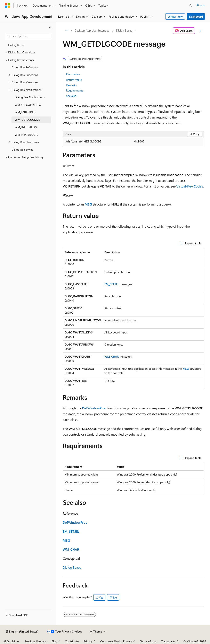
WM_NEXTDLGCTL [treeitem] (26, 135)
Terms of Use (148, 641)
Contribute (72, 641)
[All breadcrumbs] (66, 31)
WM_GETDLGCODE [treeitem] (27, 120)
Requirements (75, 90)
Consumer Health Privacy (116, 641)
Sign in (201, 5)
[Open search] (191, 6)
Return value (74, 80)
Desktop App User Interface (92, 30)
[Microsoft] (8, 6)
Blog (54, 641)
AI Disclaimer (11, 641)
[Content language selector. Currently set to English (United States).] (22, 632)
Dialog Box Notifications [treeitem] (30, 97)
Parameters (73, 74)
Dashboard (196, 16)
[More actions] (200, 31)
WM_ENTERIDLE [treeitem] (25, 112)
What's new (175, 16)
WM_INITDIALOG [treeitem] (26, 127)
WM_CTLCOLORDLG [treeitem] (28, 105)
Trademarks (168, 641)
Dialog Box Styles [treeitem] (22, 150)
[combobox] (28, 36)
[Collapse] (50, 27)
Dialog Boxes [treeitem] (16, 45)
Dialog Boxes (124, 30)
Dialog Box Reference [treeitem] (25, 67)
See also (71, 96)
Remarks (71, 85)
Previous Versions (36, 641)
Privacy (88, 641)
